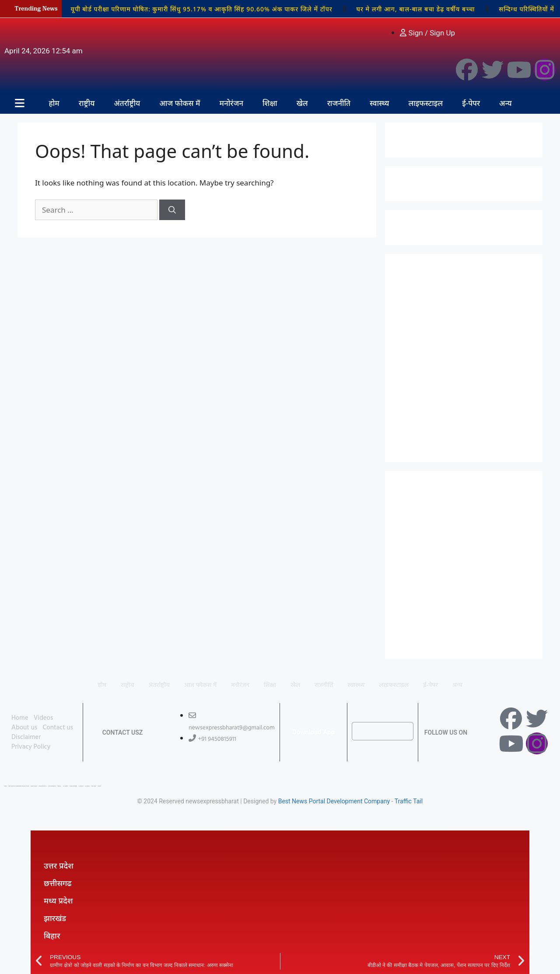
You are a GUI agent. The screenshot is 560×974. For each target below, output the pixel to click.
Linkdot (99, 786)
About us (24, 728)
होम (54, 103)
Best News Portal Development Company (334, 801)
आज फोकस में (180, 103)
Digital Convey (34, 786)
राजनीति (339, 103)
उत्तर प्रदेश (59, 865)
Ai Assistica (81, 786)
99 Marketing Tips (52, 786)
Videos (44, 718)
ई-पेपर (471, 103)
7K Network (65, 786)
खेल (302, 103)
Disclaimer (26, 737)
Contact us (58, 728)
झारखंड (55, 918)
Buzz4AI (59, 786)
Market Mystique (73, 786)
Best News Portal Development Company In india (19, 786)
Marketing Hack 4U (42, 786)
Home (20, 718)
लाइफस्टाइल (425, 103)
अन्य (506, 103)
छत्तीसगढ (58, 883)
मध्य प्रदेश (58, 900)
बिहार (52, 935)
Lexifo (6, 786)
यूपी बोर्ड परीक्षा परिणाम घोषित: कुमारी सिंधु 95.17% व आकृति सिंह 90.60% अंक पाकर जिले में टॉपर (201, 9)
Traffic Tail (409, 801)
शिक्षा (270, 103)
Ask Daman (87, 786)
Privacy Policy (31, 747)
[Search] (172, 210)
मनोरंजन (231, 103)
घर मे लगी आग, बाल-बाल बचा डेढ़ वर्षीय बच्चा (416, 9)
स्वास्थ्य (379, 103)
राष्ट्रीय (87, 103)
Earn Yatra (94, 786)
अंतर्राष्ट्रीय (127, 103)
